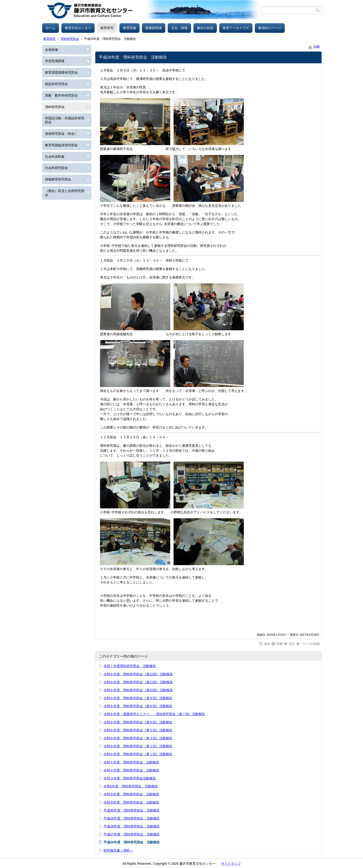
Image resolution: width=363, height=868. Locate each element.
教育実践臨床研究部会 (61, 145)
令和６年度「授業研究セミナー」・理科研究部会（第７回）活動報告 (154, 714)
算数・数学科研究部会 (61, 95)
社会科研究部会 (56, 168)
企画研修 (52, 50)
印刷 (314, 47)
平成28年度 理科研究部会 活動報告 (132, 826)
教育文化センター (78, 28)
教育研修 (130, 28)
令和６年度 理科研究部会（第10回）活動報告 (138, 690)
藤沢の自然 (205, 28)
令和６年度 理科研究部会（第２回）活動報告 (138, 746)
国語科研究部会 (56, 84)
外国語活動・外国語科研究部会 (65, 120)
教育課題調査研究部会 (61, 72)
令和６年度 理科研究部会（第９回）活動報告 (138, 698)
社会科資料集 (55, 157)
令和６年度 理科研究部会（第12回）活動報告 (138, 674)
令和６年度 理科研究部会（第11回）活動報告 (138, 682)
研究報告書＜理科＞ (118, 850)
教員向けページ (270, 28)
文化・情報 (179, 28)
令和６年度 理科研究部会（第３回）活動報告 (138, 738)
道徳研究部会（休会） (61, 134)
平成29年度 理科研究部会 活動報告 (132, 818)
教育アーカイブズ (236, 28)
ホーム (51, 28)
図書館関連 (154, 28)
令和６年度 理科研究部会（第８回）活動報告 (138, 706)
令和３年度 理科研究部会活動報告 (130, 778)
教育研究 (107, 28)
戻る (290, 644)
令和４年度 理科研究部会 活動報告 (131, 770)
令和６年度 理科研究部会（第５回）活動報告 (138, 730)
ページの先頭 (308, 644)
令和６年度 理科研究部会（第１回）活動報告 (138, 754)
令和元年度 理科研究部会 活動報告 (131, 794)
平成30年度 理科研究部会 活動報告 (132, 810)
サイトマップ (231, 864)
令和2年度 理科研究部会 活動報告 (131, 786)
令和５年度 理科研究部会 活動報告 (131, 762)
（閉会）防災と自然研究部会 (65, 193)
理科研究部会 (70, 39)
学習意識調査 (55, 61)
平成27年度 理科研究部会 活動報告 (132, 834)
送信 (265, 644)
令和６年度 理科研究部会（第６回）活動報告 (138, 722)
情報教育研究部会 (58, 179)
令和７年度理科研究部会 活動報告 (130, 666)
